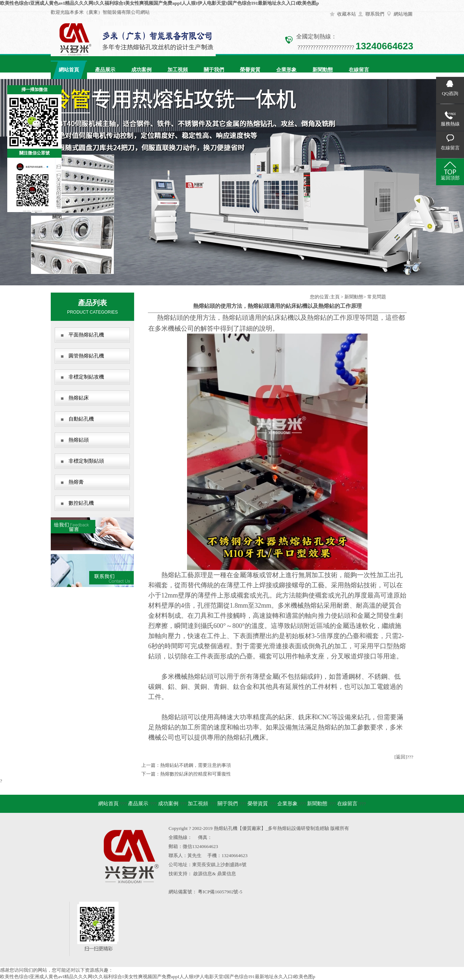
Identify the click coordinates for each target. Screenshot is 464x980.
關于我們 (214, 70)
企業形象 (286, 70)
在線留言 (359, 70)
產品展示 (105, 70)
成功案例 (141, 70)
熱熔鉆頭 (79, 440)
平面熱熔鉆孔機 (86, 335)
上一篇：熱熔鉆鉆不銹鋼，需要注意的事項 (186, 765)
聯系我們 (375, 14)
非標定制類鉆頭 (86, 461)
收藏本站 (347, 14)
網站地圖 (403, 14)
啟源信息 (203, 874)
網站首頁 (69, 70)
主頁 (335, 297)
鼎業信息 (227, 874)
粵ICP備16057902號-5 (220, 892)
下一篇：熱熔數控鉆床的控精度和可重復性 (186, 774)
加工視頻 (178, 70)
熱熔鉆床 (79, 398)
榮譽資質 (250, 70)
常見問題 (377, 297)
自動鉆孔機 (81, 419)
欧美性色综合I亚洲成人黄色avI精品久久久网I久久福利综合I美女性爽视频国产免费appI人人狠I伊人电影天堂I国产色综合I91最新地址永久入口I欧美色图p (159, 3)
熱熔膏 (76, 482)
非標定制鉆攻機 (86, 377)
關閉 (57, 217)
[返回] (401, 757)
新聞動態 (323, 70)
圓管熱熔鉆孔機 (86, 356)
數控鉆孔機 (81, 503)
